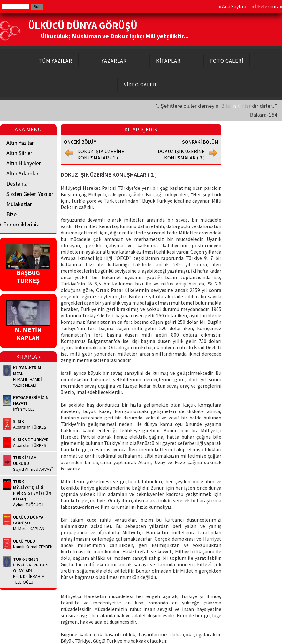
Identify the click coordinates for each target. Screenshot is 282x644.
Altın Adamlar (23, 173)
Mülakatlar (19, 204)
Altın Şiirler (19, 153)
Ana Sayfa (232, 6)
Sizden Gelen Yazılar (30, 194)
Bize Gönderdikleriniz (19, 219)
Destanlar (18, 184)
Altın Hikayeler (24, 163)
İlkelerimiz (267, 6)
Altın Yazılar (20, 143)
